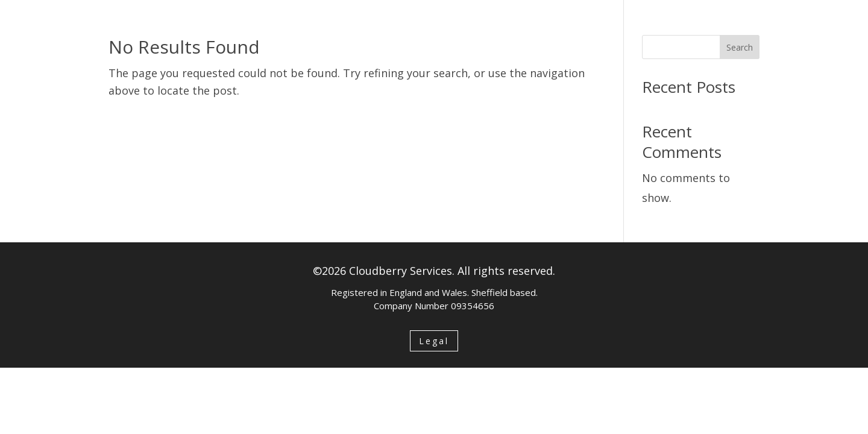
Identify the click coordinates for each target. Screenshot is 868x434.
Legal (434, 341)
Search (740, 47)
